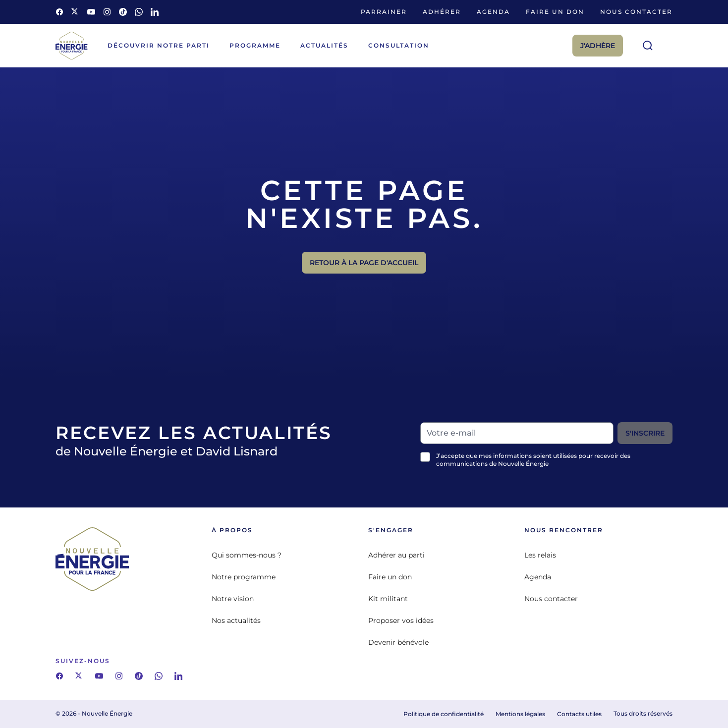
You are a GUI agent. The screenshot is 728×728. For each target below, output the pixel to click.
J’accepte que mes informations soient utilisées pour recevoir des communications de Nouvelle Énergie (533, 460)
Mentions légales (520, 714)
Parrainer (384, 12)
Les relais (540, 555)
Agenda (493, 12)
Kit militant (388, 599)
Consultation (399, 45)
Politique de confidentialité (444, 714)
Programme (255, 45)
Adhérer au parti (396, 555)
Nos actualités (236, 620)
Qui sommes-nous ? (247, 555)
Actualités (324, 45)
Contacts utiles (579, 714)
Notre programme (244, 577)
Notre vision (233, 599)
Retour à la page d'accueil (364, 263)
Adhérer (442, 12)
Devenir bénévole (398, 642)
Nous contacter (636, 12)
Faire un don (555, 12)
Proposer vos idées (401, 620)
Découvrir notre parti (159, 45)
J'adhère (598, 46)
